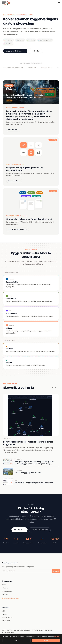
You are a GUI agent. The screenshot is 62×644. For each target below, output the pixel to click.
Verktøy (4, 614)
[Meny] (59, 3)
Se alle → (56, 390)
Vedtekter (5, 594)
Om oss (4, 585)
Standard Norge (51, 68)
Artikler (4, 611)
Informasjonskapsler (8, 632)
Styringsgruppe (7, 591)
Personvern (49, 630)
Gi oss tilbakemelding (10, 598)
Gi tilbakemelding (38, 630)
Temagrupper (6, 620)
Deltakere (5, 588)
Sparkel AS (36, 68)
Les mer (57, 636)
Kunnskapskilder (7, 617)
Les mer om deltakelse (40, 532)
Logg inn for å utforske (15, 51)
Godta (46, 641)
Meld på (56, 571)
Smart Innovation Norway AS (17, 68)
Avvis (16, 641)
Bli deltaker (36, 51)
